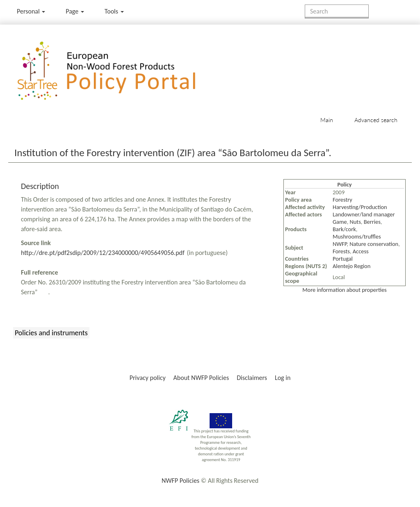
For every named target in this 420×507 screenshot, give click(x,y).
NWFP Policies (180, 481)
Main (327, 120)
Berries (372, 222)
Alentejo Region (352, 266)
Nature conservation (374, 244)
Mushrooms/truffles (357, 236)
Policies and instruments (51, 333)
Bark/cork (344, 229)
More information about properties (344, 290)
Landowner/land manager (364, 214)
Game (340, 222)
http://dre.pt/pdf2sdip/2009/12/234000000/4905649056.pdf (103, 253)
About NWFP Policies (201, 378)
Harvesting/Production (360, 207)
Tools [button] (114, 11)
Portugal (343, 259)
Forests (341, 251)
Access (361, 251)
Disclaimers (252, 378)
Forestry (342, 200)
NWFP (340, 244)
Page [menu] (75, 11)
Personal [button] (31, 11)
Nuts (355, 222)
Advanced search (376, 120)
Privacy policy (148, 378)
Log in (283, 378)
